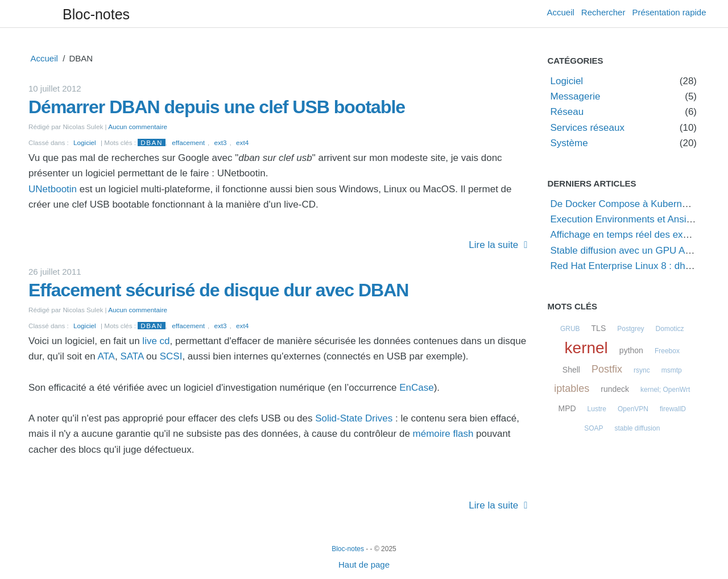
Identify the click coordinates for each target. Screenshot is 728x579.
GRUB (570, 329)
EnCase (416, 388)
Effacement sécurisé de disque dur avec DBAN (218, 290)
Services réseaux (588, 128)
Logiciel (85, 142)
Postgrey (630, 329)
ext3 (220, 142)
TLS (599, 328)
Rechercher (603, 12)
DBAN (151, 142)
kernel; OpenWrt (665, 390)
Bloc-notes (96, 14)
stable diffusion (638, 428)
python (631, 350)
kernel (586, 348)
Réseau (567, 112)
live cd (156, 341)
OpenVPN (633, 409)
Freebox (667, 351)
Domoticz (670, 329)
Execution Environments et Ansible (625, 219)
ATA (106, 356)
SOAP (593, 428)
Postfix (607, 369)
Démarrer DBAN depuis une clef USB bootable (217, 107)
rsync (642, 370)
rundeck (615, 389)
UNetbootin (53, 189)
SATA (132, 356)
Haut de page (364, 564)
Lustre (597, 409)
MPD (567, 408)
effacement (188, 142)
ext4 (242, 142)
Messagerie (576, 96)
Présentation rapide (669, 12)
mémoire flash (443, 434)
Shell (571, 370)
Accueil (561, 12)
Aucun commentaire (138, 127)
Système (569, 143)
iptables (572, 388)
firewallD (673, 409)
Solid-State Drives (354, 418)
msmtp (672, 370)
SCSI (171, 356)
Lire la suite (493, 245)
